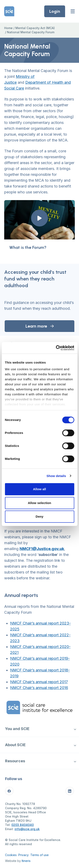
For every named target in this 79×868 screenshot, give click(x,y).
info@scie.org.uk (27, 829)
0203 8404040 (23, 825)
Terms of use (39, 855)
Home (8, 28)
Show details (56, 476)
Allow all (40, 489)
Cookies (11, 855)
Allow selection (39, 503)
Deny (39, 516)
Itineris (26, 861)
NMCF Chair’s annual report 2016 (39, 688)
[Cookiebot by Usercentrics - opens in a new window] (56, 348)
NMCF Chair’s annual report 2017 (39, 682)
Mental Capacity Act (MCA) (35, 28)
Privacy (23, 855)
